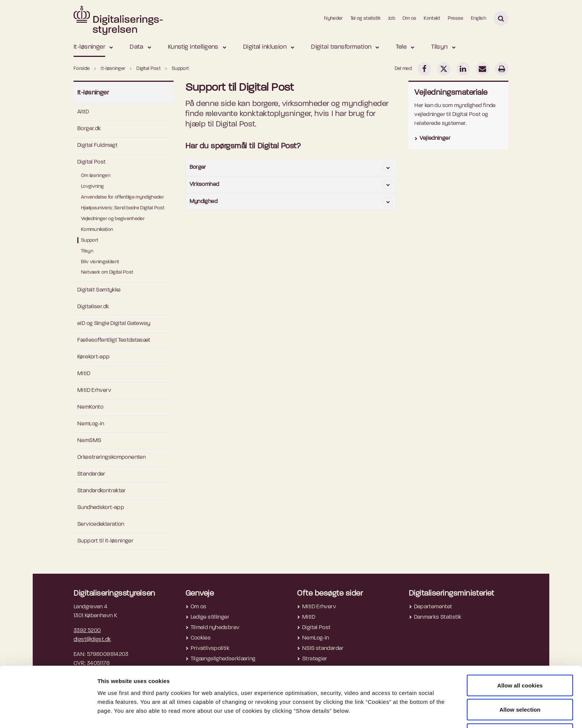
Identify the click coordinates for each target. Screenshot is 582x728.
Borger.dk (89, 129)
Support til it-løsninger (105, 541)
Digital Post (92, 162)
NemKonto (90, 407)
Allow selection (520, 684)
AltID (83, 112)
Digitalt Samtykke (99, 290)
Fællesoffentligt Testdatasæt (114, 340)
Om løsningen (96, 176)
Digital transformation (341, 47)
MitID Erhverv (94, 391)
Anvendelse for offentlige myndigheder (122, 197)
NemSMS (89, 441)
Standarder (91, 474)
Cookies (201, 638)
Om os (410, 18)
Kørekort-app (94, 357)
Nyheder (333, 18)
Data (137, 47)
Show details (394, 709)
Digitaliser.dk (93, 307)
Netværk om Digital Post (107, 272)
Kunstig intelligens (193, 47)
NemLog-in (91, 424)
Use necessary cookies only (520, 708)
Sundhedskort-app (101, 508)
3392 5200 (87, 631)
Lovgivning (92, 186)
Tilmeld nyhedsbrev (215, 628)
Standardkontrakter (102, 491)
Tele (401, 47)
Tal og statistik (366, 18)
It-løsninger (89, 47)
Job (392, 18)
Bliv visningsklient (100, 262)
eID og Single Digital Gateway (114, 324)
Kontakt (432, 18)
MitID (84, 374)
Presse (456, 18)
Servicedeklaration (101, 524)
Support (90, 240)
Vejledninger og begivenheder (113, 219)
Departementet (433, 607)
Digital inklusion (265, 47)
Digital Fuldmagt (97, 146)
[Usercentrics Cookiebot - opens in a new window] (48, 713)
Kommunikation (97, 230)
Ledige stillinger (210, 617)
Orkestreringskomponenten (111, 458)
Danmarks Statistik (438, 617)
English (478, 18)
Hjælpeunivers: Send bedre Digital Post (123, 208)
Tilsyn (439, 47)
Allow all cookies (520, 659)
